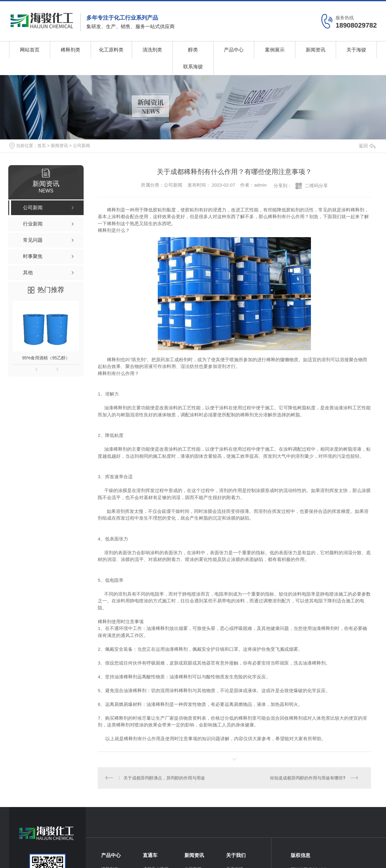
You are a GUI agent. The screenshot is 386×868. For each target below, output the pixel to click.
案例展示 (275, 50)
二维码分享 (316, 186)
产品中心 (234, 50)
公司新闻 (81, 146)
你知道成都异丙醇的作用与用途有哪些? (308, 778)
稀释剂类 (70, 50)
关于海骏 (356, 50)
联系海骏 (193, 67)
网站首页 (30, 50)
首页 (42, 146)
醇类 (193, 50)
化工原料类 (111, 50)
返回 (367, 146)
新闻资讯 (316, 50)
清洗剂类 (152, 50)
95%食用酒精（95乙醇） (46, 358)
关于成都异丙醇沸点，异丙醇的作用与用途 (165, 778)
